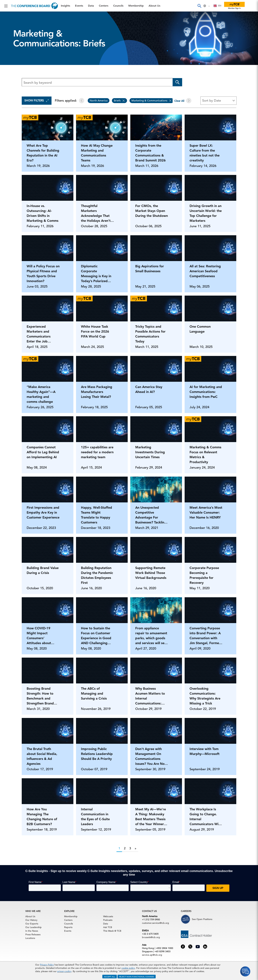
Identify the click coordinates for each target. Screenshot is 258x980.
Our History (31, 920)
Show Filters (37, 101)
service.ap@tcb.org (152, 955)
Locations (30, 938)
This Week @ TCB (112, 931)
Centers (104, 6)
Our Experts (32, 924)
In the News (32, 931)
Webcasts (108, 916)
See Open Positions (202, 919)
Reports (68, 927)
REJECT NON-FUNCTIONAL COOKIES (137, 977)
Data (91, 6)
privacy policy (64, 971)
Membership (136, 6)
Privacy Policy (47, 965)
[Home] (35, 6)
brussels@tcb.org (151, 937)
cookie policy (128, 968)
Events (79, 6)
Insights (65, 6)
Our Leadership (33, 927)
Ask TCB (108, 927)
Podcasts (108, 920)
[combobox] (217, 6)
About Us (154, 6)
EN (217, 6)
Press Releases (33, 934)
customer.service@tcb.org (155, 923)
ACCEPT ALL (110, 977)
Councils (118, 6)
